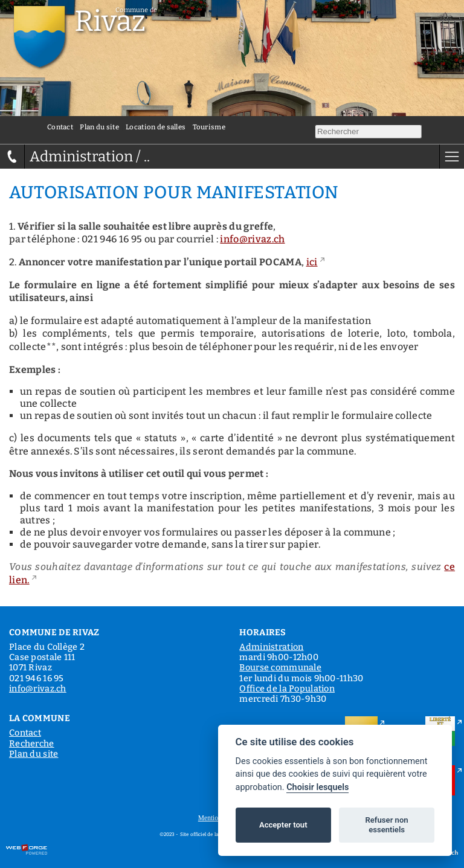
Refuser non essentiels (386, 825)
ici (312, 262)
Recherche (32, 744)
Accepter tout (283, 825)
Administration (271, 647)
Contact (60, 127)
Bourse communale (280, 668)
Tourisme (209, 127)
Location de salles (156, 127)
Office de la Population (287, 689)
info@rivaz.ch (252, 239)
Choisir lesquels (317, 787)
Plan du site (99, 127)
